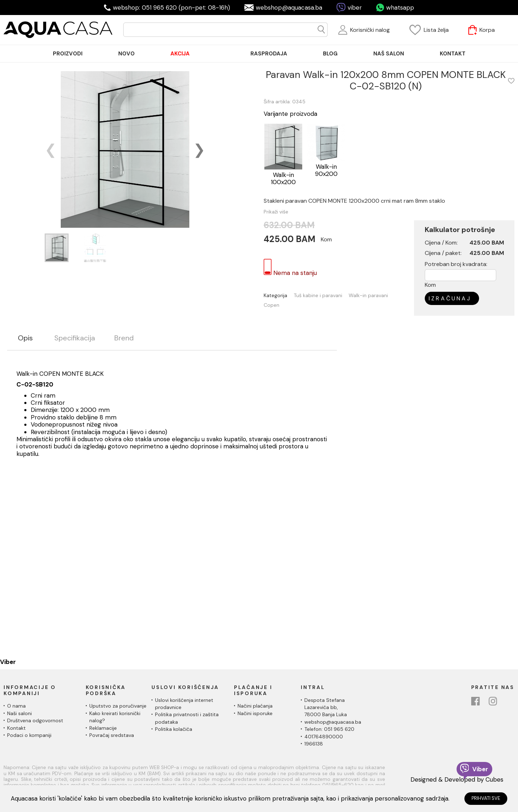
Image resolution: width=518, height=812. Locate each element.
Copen (272, 305)
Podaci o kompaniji (29, 735)
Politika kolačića (174, 729)
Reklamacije (103, 728)
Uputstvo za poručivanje (118, 706)
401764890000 (324, 737)
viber (355, 8)
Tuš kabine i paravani (318, 296)
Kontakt (16, 728)
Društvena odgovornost (35, 720)
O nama (16, 706)
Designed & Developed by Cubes (457, 779)
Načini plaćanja (255, 706)
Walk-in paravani (368, 296)
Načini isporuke (255, 713)
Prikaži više (276, 212)
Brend (124, 338)
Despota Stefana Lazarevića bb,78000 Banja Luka (326, 707)
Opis (25, 338)
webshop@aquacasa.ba (289, 8)
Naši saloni (19, 713)
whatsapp (400, 8)
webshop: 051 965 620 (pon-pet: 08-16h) (171, 8)
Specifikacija (75, 338)
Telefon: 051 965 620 (329, 729)
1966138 (314, 744)
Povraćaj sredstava (112, 735)
